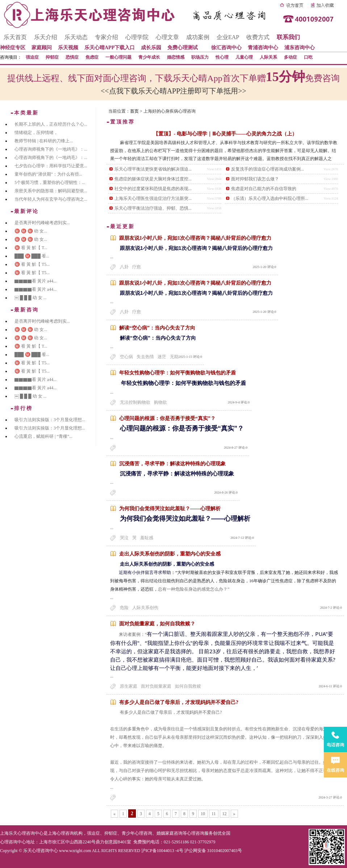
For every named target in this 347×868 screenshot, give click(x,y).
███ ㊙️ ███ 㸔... (32, 256)
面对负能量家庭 (156, 686)
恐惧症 (72, 57)
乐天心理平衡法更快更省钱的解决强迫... (153, 169)
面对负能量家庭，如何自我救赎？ (157, 624)
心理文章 (167, 37)
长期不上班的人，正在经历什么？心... (51, 124)
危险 (124, 608)
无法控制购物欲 (135, 402)
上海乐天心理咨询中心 (22, 833)
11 (214, 814)
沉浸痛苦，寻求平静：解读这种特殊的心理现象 (172, 464)
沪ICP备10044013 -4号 (162, 851)
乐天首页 (15, 37)
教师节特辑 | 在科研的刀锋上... (44, 141)
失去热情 (145, 357)
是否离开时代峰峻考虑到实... (42, 223)
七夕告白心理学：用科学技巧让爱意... (51, 166)
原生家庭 (129, 686)
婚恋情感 (176, 57)
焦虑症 (92, 57)
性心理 (222, 57)
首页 (134, 111)
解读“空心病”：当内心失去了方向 (157, 328)
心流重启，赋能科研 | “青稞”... (43, 436)
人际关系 (268, 57)
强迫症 (32, 57)
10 (203, 814)
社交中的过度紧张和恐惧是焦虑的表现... (153, 189)
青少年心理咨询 (137, 833)
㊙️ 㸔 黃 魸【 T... (31, 248)
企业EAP (228, 37)
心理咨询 (196, 833)
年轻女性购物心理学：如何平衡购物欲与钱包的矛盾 (177, 373)
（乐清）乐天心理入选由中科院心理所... (270, 198)
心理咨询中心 (13, 842)
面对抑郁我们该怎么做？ (255, 179)
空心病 (126, 357)
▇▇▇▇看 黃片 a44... (35, 281)
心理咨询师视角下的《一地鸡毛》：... (51, 149)
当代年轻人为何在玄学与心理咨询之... (51, 199)
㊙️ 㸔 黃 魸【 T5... (32, 264)
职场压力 (200, 57)
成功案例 (198, 37)
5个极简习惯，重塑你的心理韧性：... (50, 183)
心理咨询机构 (70, 833)
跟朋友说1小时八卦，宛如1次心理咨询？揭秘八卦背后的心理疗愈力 (195, 238)
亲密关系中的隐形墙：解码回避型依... (51, 191)
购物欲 (160, 402)
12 (225, 814)
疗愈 (137, 267)
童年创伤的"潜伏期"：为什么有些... (48, 174)
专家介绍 (106, 37)
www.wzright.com (75, 851)
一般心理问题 (118, 57)
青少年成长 (149, 57)
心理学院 (137, 37)
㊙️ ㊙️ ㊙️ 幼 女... (31, 231)
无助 (174, 357)
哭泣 (124, 538)
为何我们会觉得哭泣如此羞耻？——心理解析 (170, 509)
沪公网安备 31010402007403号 (213, 851)
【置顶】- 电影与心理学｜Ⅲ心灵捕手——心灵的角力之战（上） (225, 134)
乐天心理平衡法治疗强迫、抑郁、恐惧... (153, 208)
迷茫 (162, 357)
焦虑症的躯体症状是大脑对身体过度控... (153, 179)
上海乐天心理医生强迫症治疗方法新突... (153, 198)
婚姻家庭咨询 (170, 833)
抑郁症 (52, 57)
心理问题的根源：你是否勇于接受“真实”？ (167, 418)
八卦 (124, 267)
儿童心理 (244, 57)
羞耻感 (147, 538)
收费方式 (258, 37)
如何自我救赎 (188, 686)
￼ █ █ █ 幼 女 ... (31, 298)
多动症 (290, 57)
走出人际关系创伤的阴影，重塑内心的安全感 (170, 554)
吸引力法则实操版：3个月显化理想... (50, 420)
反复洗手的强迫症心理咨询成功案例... (267, 169)
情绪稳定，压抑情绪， (36, 133)
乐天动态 (76, 37)
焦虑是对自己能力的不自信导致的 (264, 189)
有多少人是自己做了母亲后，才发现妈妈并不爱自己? (179, 702)
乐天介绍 (46, 37)
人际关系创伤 (145, 608)
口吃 (308, 57)
